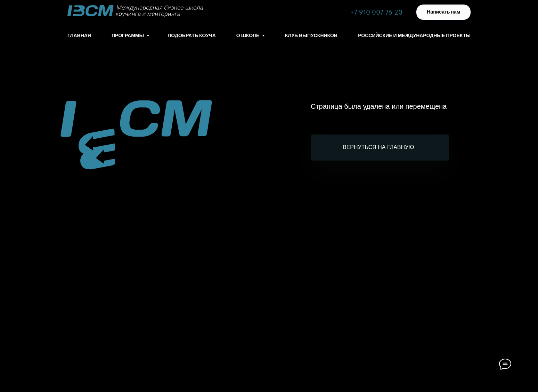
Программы (128, 35)
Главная (79, 35)
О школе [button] (248, 35)
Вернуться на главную (378, 147)
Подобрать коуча (192, 35)
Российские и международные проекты (414, 35)
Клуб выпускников (311, 35)
